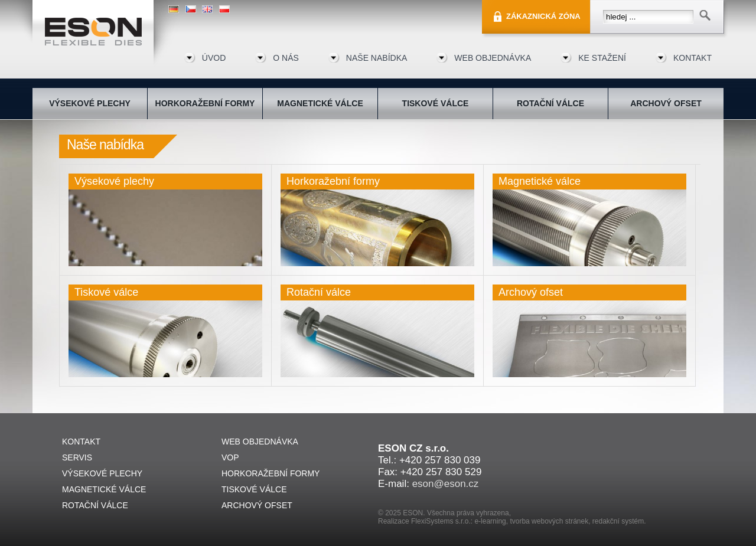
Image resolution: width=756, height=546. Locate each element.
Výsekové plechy (114, 181)
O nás (286, 58)
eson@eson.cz (446, 484)
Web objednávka (493, 58)
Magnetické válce (540, 181)
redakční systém (618, 521)
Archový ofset (531, 292)
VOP (230, 457)
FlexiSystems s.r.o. (441, 521)
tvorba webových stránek (549, 521)
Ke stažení (602, 58)
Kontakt (693, 58)
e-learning (490, 521)
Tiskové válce (106, 292)
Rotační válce (319, 292)
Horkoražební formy (333, 181)
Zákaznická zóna (543, 16)
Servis (77, 457)
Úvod (214, 58)
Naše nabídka (377, 58)
